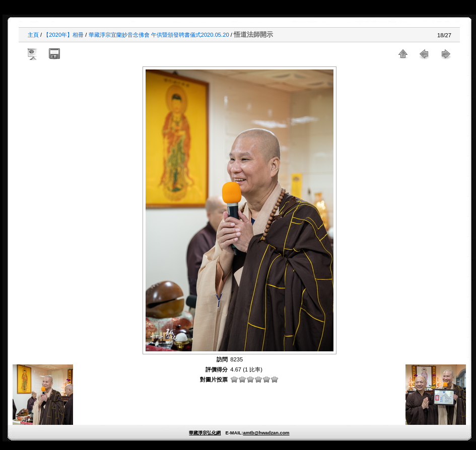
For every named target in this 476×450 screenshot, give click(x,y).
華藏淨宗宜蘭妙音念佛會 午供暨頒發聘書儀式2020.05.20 (159, 35)
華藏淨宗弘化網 (205, 433)
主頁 (33, 35)
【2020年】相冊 (63, 35)
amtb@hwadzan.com (266, 433)
